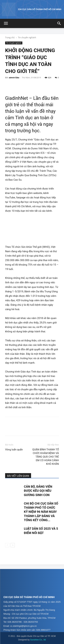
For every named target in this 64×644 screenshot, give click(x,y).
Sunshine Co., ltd (38, 640)
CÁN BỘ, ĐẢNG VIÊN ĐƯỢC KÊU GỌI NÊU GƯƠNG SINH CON (38, 491)
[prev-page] (7, 545)
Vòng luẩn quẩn (14, 450)
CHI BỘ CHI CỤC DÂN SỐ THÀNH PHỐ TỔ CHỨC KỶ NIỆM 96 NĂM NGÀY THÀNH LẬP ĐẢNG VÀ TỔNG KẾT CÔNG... (41, 512)
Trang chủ (10, 38)
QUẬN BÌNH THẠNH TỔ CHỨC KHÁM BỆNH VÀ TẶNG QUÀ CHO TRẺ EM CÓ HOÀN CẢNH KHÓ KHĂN (46, 457)
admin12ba (14, 77)
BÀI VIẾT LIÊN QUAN (18, 476)
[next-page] (13, 545)
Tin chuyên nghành (27, 38)
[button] (6, 23)
